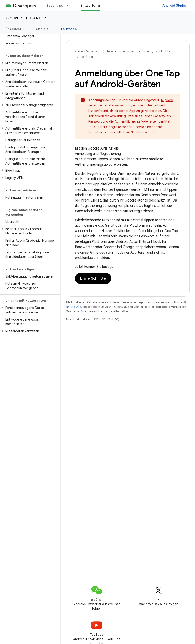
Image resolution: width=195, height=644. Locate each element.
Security (14, 18)
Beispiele (41, 29)
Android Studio (174, 5)
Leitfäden (87, 57)
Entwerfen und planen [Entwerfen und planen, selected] (98, 5)
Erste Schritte (93, 278)
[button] (29, 63)
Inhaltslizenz (74, 307)
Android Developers (88, 51)
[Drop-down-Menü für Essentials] (69, 5)
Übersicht (13, 29)
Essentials (55, 5)
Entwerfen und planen (121, 51)
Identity (38, 18)
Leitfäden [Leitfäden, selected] (69, 29)
